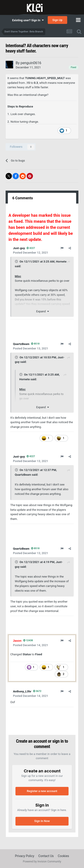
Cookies (63, 856)
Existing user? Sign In (28, 20)
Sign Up (57, 20)
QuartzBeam (23, 475)
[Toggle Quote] (17, 261)
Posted (31, 253)
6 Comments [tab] (23, 198)
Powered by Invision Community (42, 862)
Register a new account (42, 791)
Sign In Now (42, 821)
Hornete (61, 262)
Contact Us (46, 856)
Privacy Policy (25, 856)
